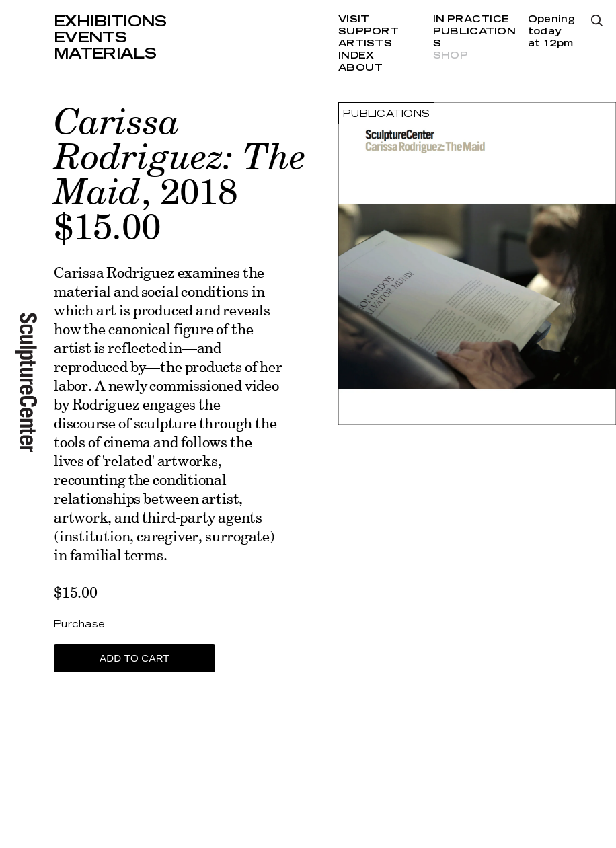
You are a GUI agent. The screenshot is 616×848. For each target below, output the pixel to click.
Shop (451, 56)
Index (356, 56)
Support (369, 32)
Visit (354, 20)
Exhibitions (110, 22)
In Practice (471, 20)
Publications (386, 114)
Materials (105, 54)
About (360, 68)
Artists (365, 44)
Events (90, 38)
